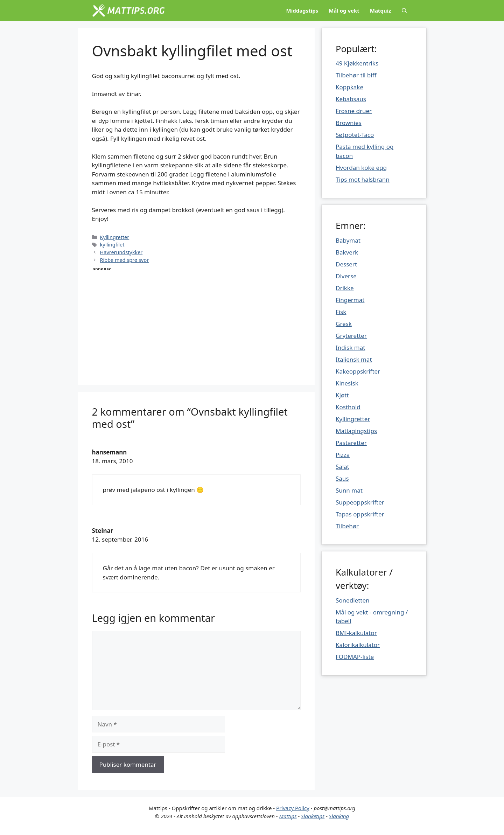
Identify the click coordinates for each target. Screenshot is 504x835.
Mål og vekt (344, 11)
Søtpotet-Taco (355, 135)
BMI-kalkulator (356, 633)
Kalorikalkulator (358, 645)
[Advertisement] (197, 322)
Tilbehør (347, 526)
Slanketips (313, 816)
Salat (342, 467)
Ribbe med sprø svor (125, 260)
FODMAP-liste (355, 657)
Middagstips (302, 11)
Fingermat (350, 300)
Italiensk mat (354, 359)
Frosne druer (354, 111)
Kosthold (348, 407)
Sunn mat (349, 490)
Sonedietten (353, 600)
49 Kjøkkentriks (357, 63)
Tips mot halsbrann (363, 179)
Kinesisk (347, 383)
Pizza (343, 455)
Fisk (341, 312)
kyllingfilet (112, 245)
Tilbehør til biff (356, 75)
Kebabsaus (351, 99)
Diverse (346, 276)
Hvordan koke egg (361, 168)
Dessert (346, 264)
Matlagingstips (356, 431)
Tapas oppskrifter (360, 514)
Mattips (288, 816)
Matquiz (381, 11)
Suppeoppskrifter (360, 502)
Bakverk (347, 252)
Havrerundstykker (121, 252)
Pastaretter (351, 443)
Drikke (345, 288)
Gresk (344, 324)
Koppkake (349, 87)
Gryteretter (351, 336)
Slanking (339, 816)
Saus (342, 478)
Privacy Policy (293, 808)
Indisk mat (350, 347)
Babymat (348, 240)
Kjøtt (342, 395)
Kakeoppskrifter (358, 371)
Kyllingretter (115, 237)
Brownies (349, 123)
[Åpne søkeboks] (404, 11)
